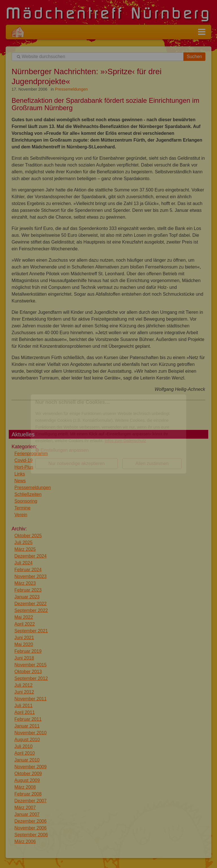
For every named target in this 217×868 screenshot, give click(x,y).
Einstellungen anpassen (62, 450)
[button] (108, 450)
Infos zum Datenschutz (125, 441)
